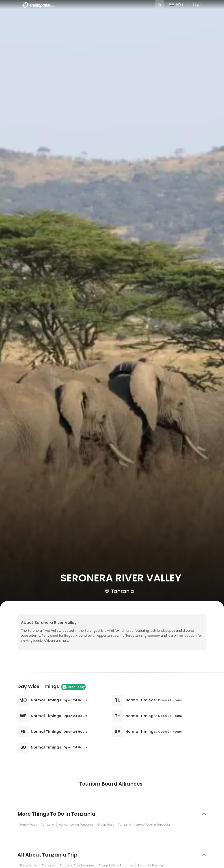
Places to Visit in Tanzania (38, 865)
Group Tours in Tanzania (114, 825)
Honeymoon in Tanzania (76, 825)
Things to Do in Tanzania (116, 865)
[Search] (159, 4)
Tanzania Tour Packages (77, 865)
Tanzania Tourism (150, 865)
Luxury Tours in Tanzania (153, 825)
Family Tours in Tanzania (37, 825)
